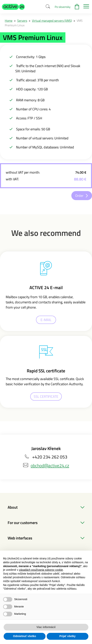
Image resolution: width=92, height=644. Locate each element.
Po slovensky (63, 7)
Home (9, 21)
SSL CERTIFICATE (46, 396)
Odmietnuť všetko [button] (24, 636)
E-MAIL (46, 320)
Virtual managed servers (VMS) (52, 21)
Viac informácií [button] (46, 627)
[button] (13, 7)
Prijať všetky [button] (67, 636)
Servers (22, 21)
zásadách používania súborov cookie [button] (41, 570)
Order (79, 196)
